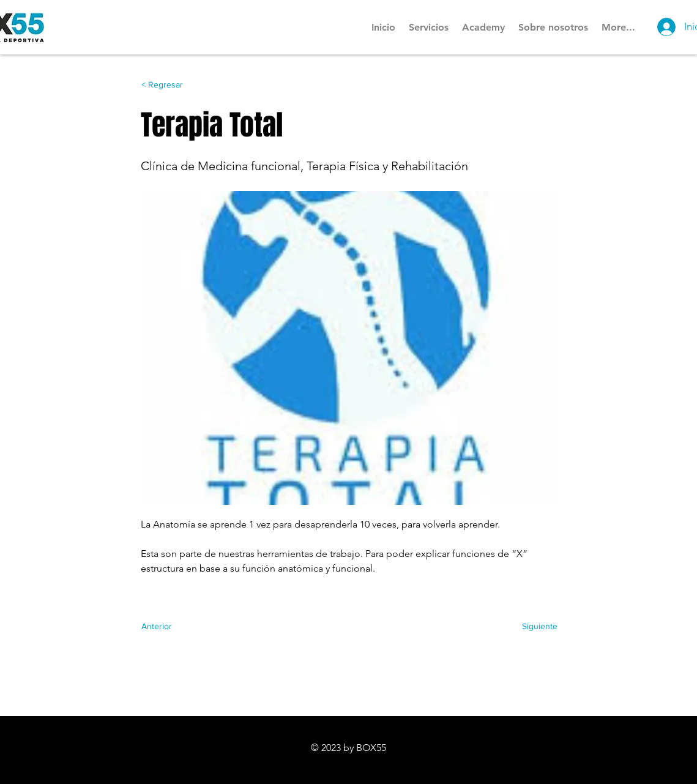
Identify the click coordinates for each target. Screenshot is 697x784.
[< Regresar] (182, 85)
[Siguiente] (527, 626)
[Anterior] (182, 626)
